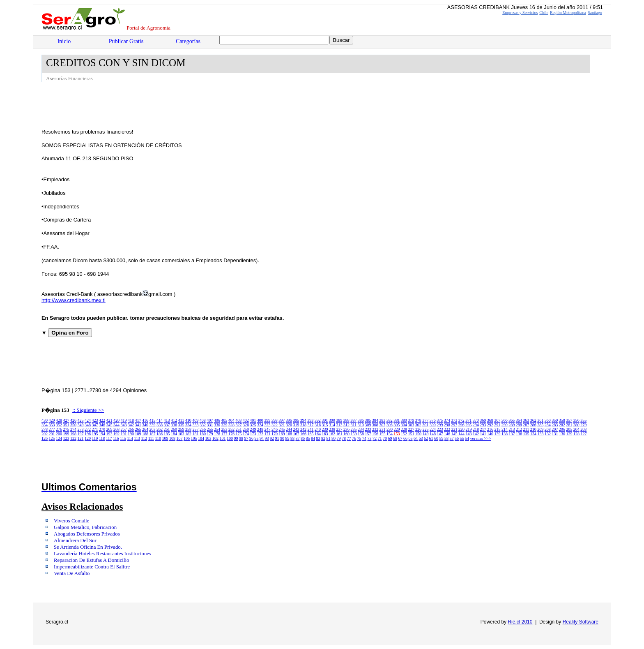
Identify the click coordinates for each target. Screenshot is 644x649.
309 (368, 425)
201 (52, 434)
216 (490, 429)
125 (52, 438)
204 (576, 429)
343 (124, 425)
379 (411, 420)
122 (73, 438)
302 (418, 425)
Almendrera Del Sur (75, 540)
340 (145, 425)
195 (95, 434)
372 (461, 420)
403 (238, 420)
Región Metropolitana (568, 13)
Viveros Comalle (71, 521)
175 (239, 434)
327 (239, 425)
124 (59, 438)
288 (519, 425)
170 (275, 434)
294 (476, 425)
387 (353, 420)
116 (116, 438)
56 (457, 438)
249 (253, 429)
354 (45, 425)
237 (339, 429)
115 (123, 438)
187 (153, 434)
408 (203, 420)
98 (241, 438)
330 (217, 425)
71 (380, 438)
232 (375, 429)
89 (287, 438)
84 (313, 438)
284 (548, 425)
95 (257, 438)
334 (188, 425)
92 (272, 438)
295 (468, 425)
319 (296, 425)
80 (333, 438)
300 (433, 425)
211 (526, 429)
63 (421, 438)
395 (296, 420)
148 (433, 434)
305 (397, 425)
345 (109, 425)
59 (442, 438)
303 (411, 425)
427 (66, 420)
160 (346, 434)
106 (187, 438)
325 (253, 425)
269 (109, 429)
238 (332, 429)
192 (116, 434)
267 (124, 429)
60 (436, 438)
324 (260, 425)
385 (368, 420)
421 (109, 420)
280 (576, 425)
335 (181, 425)
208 (548, 429)
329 (224, 425)
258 (188, 429)
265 (138, 429)
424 (88, 420)
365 (512, 420)
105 (194, 438)
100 (230, 438)
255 (210, 429)
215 (498, 429)
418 (131, 420)
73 (370, 438)
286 (533, 425)
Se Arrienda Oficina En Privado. (88, 547)
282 (562, 425)
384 (375, 420)
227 (411, 429)
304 (404, 425)
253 (224, 429)
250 (246, 429)
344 (116, 425)
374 (447, 420)
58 (446, 438)
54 (467, 438)
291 (497, 425)
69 (390, 438)
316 (318, 425)
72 (375, 438)
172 (260, 434)
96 (251, 438)
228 (404, 429)
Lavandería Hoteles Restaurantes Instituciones (102, 554)
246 (275, 429)
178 (217, 434)
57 (452, 438)
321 (282, 425)
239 (325, 429)
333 (196, 425)
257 (196, 429)
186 (160, 434)
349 (81, 425)
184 (174, 434)
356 (576, 420)
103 (208, 438)
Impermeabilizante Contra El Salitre (92, 567)
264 (145, 429)
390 (332, 420)
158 (361, 434)
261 (167, 429)
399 (267, 420)
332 (203, 425)
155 (383, 434)
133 (541, 434)
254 (217, 429)
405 (224, 420)
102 (215, 438)
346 (102, 425)
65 (411, 438)
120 (88, 438)
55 (462, 438)
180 (203, 434)
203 (583, 429)
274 (73, 429)
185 (167, 434)
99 (236, 438)
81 (329, 438)
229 (397, 429)
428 (59, 420)
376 (433, 420)
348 (88, 425)
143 (469, 434)
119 (95, 438)
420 (116, 420)
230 (390, 429)
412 (174, 420)
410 (188, 420)
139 (498, 434)
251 (239, 429)
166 (303, 434)
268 (116, 429)
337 (167, 425)
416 (145, 420)
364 (519, 420)
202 (45, 434)
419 (124, 420)
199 (66, 434)
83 (318, 438)
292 (490, 425)
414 (160, 420)
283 (555, 425)
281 (569, 425)
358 (562, 420)
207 (555, 429)
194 (102, 434)
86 (303, 438)
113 (137, 438)
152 (404, 434)
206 (562, 429)
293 (483, 425)
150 (418, 434)
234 (361, 429)
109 (165, 438)
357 (569, 420)
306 (390, 425)
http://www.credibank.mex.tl (74, 300)
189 (138, 434)
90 (282, 438)
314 (332, 425)
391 (325, 420)
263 (153, 429)
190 (131, 434)
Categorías (188, 41)
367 (497, 420)
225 (426, 429)
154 (390, 434)
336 (174, 425)
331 (210, 425)
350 (73, 425)
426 (73, 420)
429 (52, 420)
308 (375, 425)
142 (476, 434)
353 (52, 425)
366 (505, 420)
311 (354, 425)
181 (196, 434)
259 (181, 429)
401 (253, 420)
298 (447, 425)
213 (512, 429)
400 (260, 420)
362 (533, 420)
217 (483, 429)
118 (102, 438)
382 (390, 420)
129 (569, 434)
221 (454, 429)
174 (246, 434)
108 (172, 438)
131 (555, 434)
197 (81, 434)
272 (88, 429)
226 (418, 429)
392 (318, 420)
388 (346, 420)
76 (354, 438)
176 (231, 434)
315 (325, 425)
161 (339, 434)
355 (583, 420)
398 (275, 420)
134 (533, 434)
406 (217, 420)
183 (181, 434)
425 (81, 420)
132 (548, 434)
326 (246, 425)
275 (66, 429)
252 (231, 429)
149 (426, 434)
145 (454, 434)
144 (461, 434)
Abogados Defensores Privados (87, 534)
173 (253, 434)
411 (181, 420)
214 (505, 429)
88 (292, 438)
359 (555, 420)
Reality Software (581, 622)
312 (346, 425)
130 (562, 434)
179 (210, 434)
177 (224, 434)
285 (540, 425)
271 (95, 429)
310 (361, 425)
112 (144, 438)
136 (519, 434)
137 (512, 434)
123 (66, 438)
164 (318, 434)
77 (349, 438)
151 (411, 434)
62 (426, 438)
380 (404, 420)
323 (268, 425)
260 (174, 429)
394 (303, 420)
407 (210, 420)
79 (339, 438)
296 (461, 425)
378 (418, 420)
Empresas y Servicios (520, 13)
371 (468, 420)
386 (361, 420)
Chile (544, 13)
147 (440, 434)
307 (382, 425)
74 (364, 438)
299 (440, 425)
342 (131, 425)
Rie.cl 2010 (520, 622)
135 (526, 434)
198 (73, 434)
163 (325, 434)
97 (246, 438)
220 (461, 429)
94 (262, 438)
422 (102, 420)
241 (311, 429)
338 (160, 425)
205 (569, 429)
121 (81, 438)
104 (201, 438)
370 (476, 420)
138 (505, 434)
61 (431, 438)
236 (346, 429)
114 (130, 438)
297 (454, 425)
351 (66, 425)
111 (151, 438)
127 (584, 434)
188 (145, 434)
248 (260, 429)
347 (95, 425)
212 (519, 429)
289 (512, 425)
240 (318, 429)
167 (296, 434)
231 (383, 429)
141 (483, 434)
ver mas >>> (481, 438)
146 (447, 434)
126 (45, 438)
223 (440, 429)
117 (109, 438)
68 (395, 438)
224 (433, 429)
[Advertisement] (191, 105)
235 (354, 429)
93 (267, 438)
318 (303, 425)
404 (231, 420)
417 (138, 420)
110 (158, 438)
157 (368, 434)
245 (282, 429)
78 (344, 438)
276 (59, 429)
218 (476, 429)
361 (540, 420)
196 (88, 434)
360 (548, 420)
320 (289, 425)
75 (359, 438)
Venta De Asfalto (72, 573)
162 (332, 434)
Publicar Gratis (126, 41)
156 (375, 434)
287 (526, 425)
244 (289, 429)
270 (102, 429)
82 (323, 438)
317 (311, 425)
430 (45, 420)
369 (483, 420)
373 (454, 420)
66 (405, 438)
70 (385, 438)
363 (526, 420)
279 (583, 425)
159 (354, 434)
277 (52, 429)
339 (153, 425)
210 (533, 429)
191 (124, 434)
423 (95, 420)
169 (282, 434)
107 (180, 438)
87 (298, 438)
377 (425, 420)
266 (131, 429)
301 (425, 425)
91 (277, 438)
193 (109, 434)
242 (303, 429)
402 (246, 420)
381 (397, 420)
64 (416, 438)
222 (447, 429)
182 (188, 434)
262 (160, 429)
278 (45, 429)
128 (576, 434)
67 (400, 438)
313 (339, 425)
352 (59, 425)
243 (296, 429)
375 (440, 420)
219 (469, 429)
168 (289, 434)
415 (153, 420)
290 (505, 425)
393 (310, 420)
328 (231, 425)
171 (268, 434)
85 (308, 438)
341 (138, 425)
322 (275, 425)
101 (223, 438)
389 (339, 420)
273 (81, 429)
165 (311, 434)
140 (490, 434)
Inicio (64, 41)
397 (282, 420)
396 (289, 420)
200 (59, 434)
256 (203, 429)
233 (368, 429)
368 (490, 420)
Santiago (595, 13)
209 (540, 429)
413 (167, 420)
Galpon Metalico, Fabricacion (85, 527)
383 (382, 420)
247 (268, 429)
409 (195, 420)
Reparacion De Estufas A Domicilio (91, 560)
